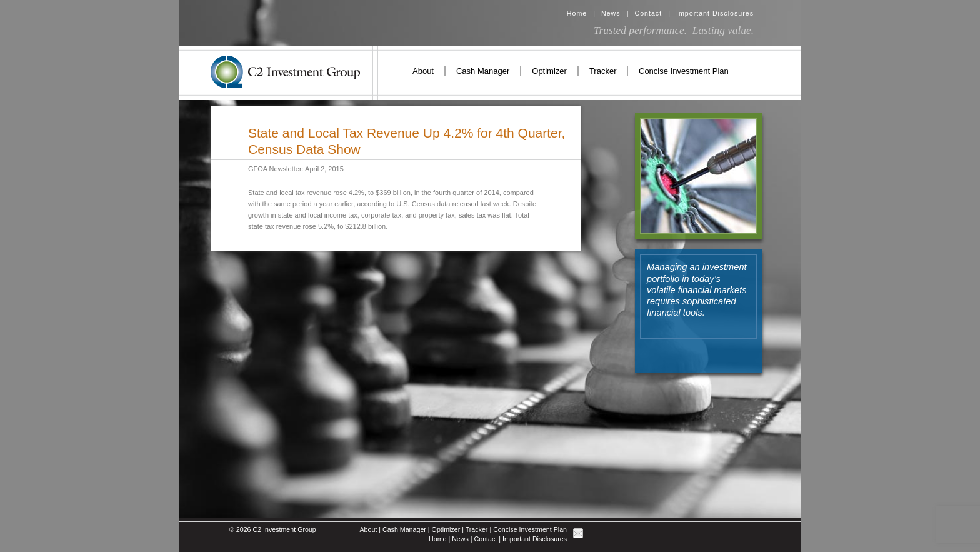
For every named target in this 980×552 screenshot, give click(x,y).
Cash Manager (483, 71)
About (423, 71)
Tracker (603, 71)
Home (577, 13)
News (611, 13)
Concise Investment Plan (684, 71)
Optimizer (549, 71)
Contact (648, 13)
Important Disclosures (715, 13)
